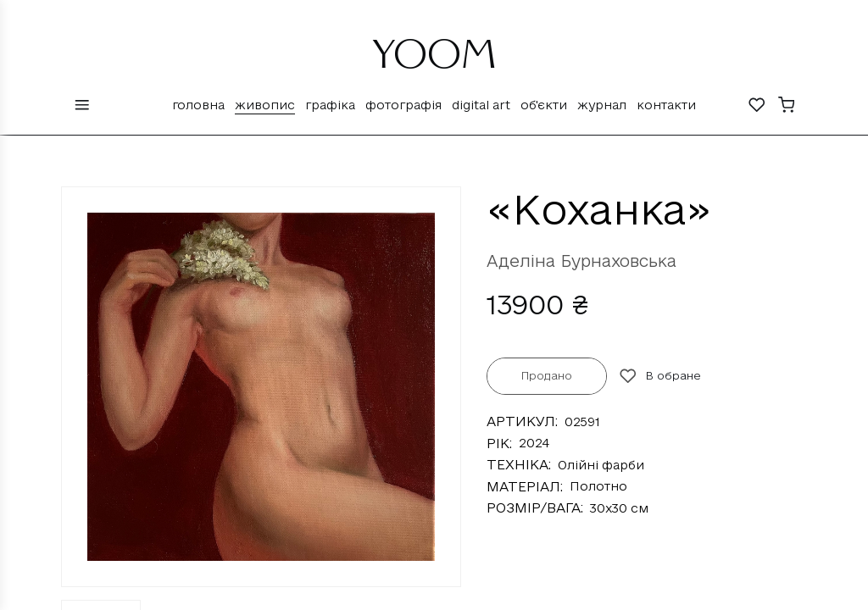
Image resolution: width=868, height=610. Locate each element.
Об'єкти (544, 105)
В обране (660, 376)
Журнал (602, 105)
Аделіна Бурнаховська (581, 261)
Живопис (265, 105)
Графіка (330, 105)
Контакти (666, 105)
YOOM (434, 61)
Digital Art (481, 105)
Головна (198, 105)
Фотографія (403, 105)
